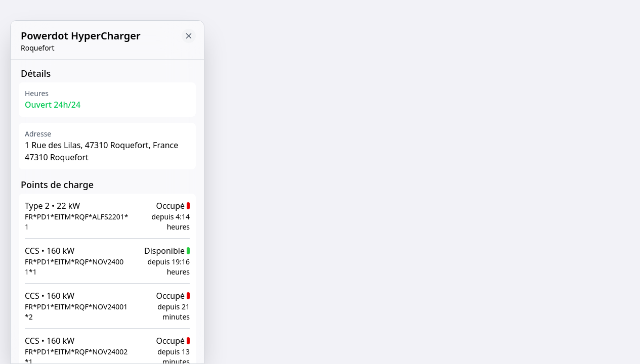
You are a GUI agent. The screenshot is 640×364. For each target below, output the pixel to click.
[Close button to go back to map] (189, 36)
